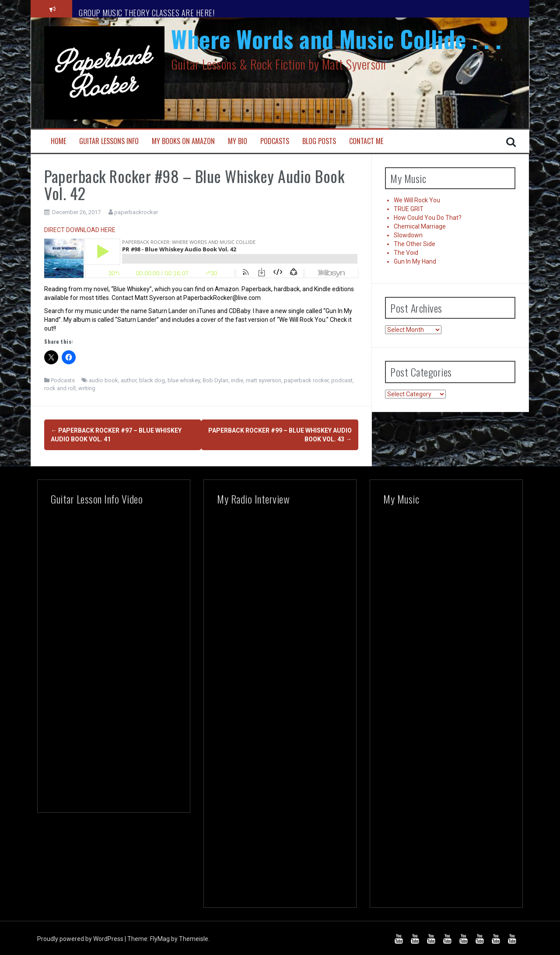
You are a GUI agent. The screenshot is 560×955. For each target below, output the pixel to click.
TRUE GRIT (409, 209)
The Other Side (415, 244)
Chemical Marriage (420, 226)
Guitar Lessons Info (109, 141)
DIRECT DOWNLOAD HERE (80, 230)
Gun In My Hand (415, 261)
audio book (103, 380)
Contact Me (366, 141)
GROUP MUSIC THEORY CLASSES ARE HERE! (147, 13)
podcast (342, 380)
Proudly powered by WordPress (81, 936)
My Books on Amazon (183, 141)
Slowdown (408, 235)
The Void (406, 253)
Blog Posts (319, 141)
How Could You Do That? (428, 218)
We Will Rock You (417, 200)
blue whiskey (184, 380)
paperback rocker (306, 380)
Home (58, 141)
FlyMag (160, 936)
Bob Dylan (215, 380)
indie (237, 380)
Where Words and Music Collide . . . (336, 39)
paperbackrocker (136, 212)
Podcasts (275, 141)
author (129, 380)
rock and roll (60, 388)
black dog (152, 380)
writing (87, 388)
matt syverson (264, 380)
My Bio (238, 141)
